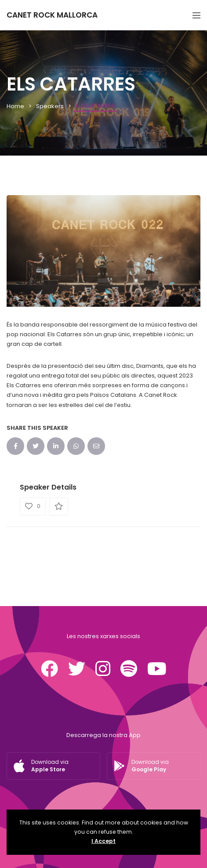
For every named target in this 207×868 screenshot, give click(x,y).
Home (15, 106)
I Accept (103, 841)
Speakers (50, 106)
